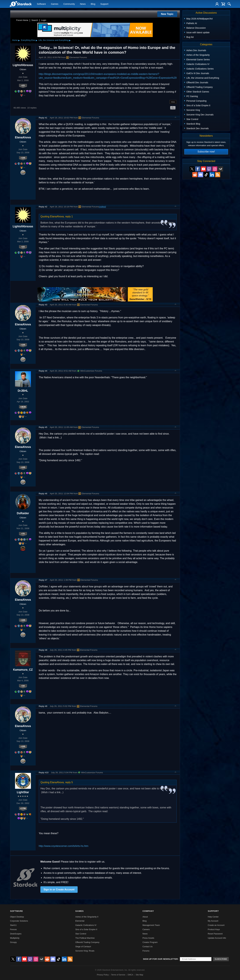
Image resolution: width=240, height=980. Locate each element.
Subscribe (221, 959)
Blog (93, 4)
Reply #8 (43, 650)
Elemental (80, 921)
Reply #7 (43, 580)
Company (148, 911)
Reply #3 (43, 305)
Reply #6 (43, 494)
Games (55, 4)
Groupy (13, 942)
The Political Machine (85, 938)
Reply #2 (43, 207)
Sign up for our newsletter (160, 959)
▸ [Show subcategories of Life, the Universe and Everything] (70, 40)
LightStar (23, 792)
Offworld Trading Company (87, 942)
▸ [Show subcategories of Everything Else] (37, 40)
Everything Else (28, 40)
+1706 (23, 808)
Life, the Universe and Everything (54, 40)
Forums (146, 951)
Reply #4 (43, 371)
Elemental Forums (77, 57)
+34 (23, 686)
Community (69, 4)
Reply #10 (44, 773)
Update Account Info (217, 938)
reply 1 (69, 217)
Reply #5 (43, 427)
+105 (23, 158)
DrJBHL (23, 391)
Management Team (151, 925)
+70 (23, 534)
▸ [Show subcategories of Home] (19, 40)
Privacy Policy (103, 975)
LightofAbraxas (23, 65)
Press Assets (148, 938)
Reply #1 (43, 118)
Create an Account (216, 925)
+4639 (23, 407)
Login (44, 20)
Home (15, 40)
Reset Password (215, 934)
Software (41, 4)
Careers (146, 929)
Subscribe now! (206, 152)
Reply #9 (43, 706)
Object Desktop (17, 917)
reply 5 (69, 782)
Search (35, 20)
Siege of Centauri (83, 947)
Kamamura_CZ (23, 670)
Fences (13, 929)
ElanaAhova (23, 137)
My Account (213, 921)
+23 (23, 85)
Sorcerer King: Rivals (85, 951)
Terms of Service (118, 975)
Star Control (81, 934)
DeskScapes (16, 934)
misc (173, 102)
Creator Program (150, 942)
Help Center (213, 917)
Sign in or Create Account (59, 890)
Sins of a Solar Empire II (86, 929)
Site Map (139, 975)
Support (104, 4)
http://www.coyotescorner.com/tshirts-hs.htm (64, 846)
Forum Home (22, 20)
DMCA (130, 975)
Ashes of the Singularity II (87, 917)
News (83, 4)
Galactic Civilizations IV (86, 925)
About (145, 917)
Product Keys (214, 929)
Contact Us (147, 947)
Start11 (13, 925)
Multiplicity (15, 938)
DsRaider (23, 513)
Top (176, 118)
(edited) (103, 207)
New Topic (167, 14)
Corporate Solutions (19, 921)
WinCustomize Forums (90, 371)
